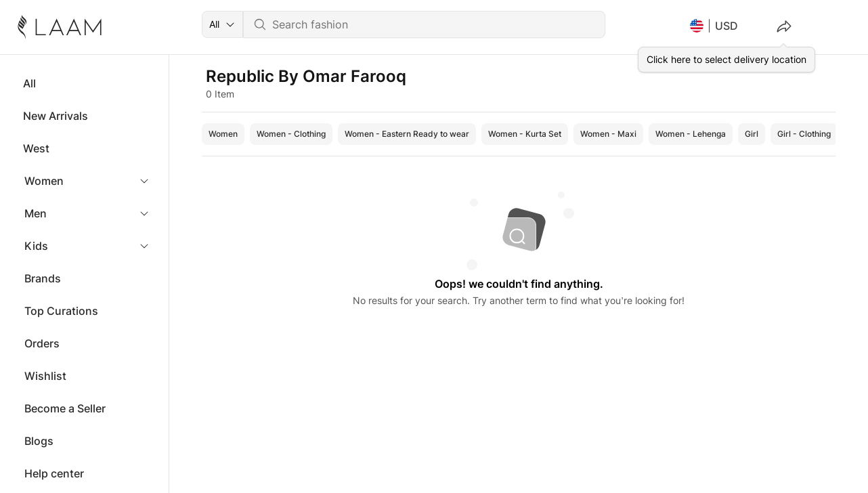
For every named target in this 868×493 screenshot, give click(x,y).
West (36, 148)
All (29, 83)
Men (36, 213)
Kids (36, 246)
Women (44, 181)
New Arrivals (56, 116)
